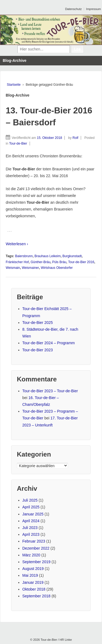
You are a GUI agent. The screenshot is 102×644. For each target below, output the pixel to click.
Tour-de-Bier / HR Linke (56, 640)
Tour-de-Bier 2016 (81, 262)
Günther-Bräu (40, 262)
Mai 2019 (30, 575)
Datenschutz (73, 9)
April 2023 (31, 534)
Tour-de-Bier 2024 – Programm (49, 343)
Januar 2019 (33, 582)
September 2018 (36, 596)
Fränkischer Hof (17, 262)
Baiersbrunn (24, 256)
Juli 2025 (30, 500)
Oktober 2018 (34, 589)
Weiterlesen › (17, 244)
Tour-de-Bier (18, 144)
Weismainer (30, 268)
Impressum (94, 9)
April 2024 (31, 521)
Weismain (13, 268)
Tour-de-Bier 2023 (38, 350)
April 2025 (31, 507)
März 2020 (31, 555)
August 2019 (33, 569)
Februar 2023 (34, 541)
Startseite (14, 85)
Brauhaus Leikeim (48, 256)
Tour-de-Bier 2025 (38, 323)
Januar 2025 (33, 514)
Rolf (75, 138)
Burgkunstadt (72, 256)
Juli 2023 (30, 528)
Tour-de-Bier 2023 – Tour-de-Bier (50, 391)
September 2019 (36, 562)
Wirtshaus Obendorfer (57, 268)
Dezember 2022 (36, 548)
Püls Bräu (59, 262)
